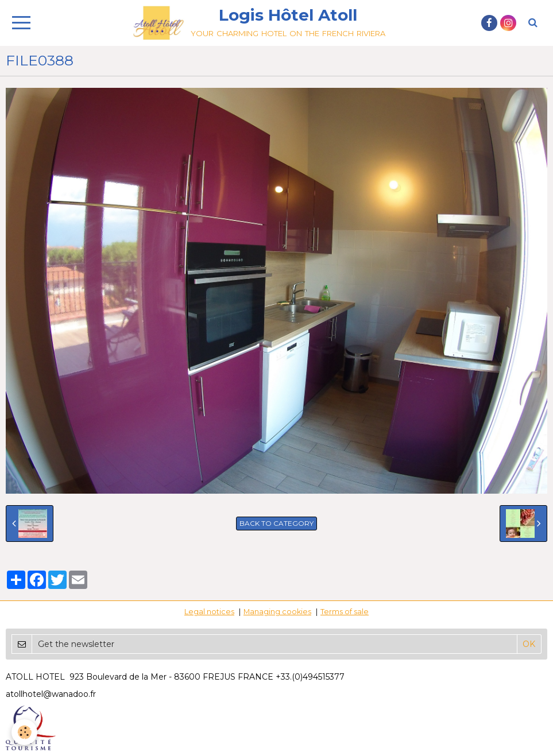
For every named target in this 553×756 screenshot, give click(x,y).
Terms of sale (345, 612)
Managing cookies (277, 612)
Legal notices (209, 612)
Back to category (276, 523)
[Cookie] (24, 732)
